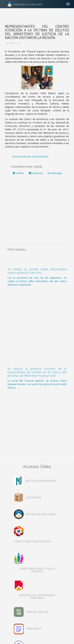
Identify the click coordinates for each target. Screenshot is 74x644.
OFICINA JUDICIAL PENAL (41, 514)
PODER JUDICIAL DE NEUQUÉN (27, 4)
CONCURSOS (33, 629)
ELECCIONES (33, 497)
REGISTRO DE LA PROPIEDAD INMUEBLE (37, 597)
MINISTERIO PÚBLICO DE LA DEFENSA (37, 570)
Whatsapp (55, 173)
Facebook (36, 173)
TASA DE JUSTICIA (37, 612)
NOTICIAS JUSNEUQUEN (41, 481)
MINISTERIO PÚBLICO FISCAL (33, 541)
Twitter (18, 173)
